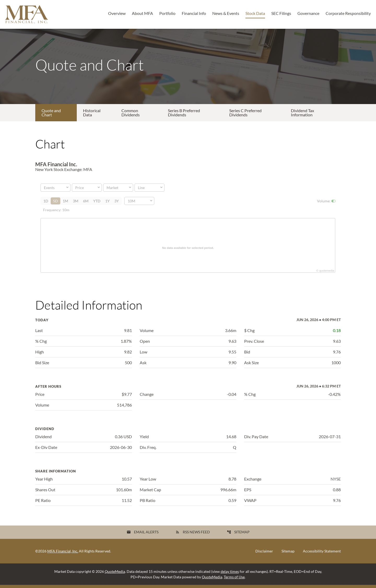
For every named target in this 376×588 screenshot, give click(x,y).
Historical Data (92, 116)
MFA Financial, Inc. (63, 554)
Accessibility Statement (322, 554)
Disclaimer (264, 554)
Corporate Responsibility (348, 13)
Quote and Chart (51, 116)
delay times (230, 575)
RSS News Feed (193, 535)
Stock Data (255, 13)
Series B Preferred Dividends (184, 116)
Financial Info (194, 13)
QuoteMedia (115, 575)
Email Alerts (143, 535)
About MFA (142, 13)
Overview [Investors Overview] (117, 13)
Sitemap (238, 535)
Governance (308, 13)
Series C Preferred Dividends (245, 116)
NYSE (336, 482)
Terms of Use (234, 580)
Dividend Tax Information (302, 116)
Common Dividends (131, 116)
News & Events (226, 13)
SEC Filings (281, 13)
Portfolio (167, 13)
